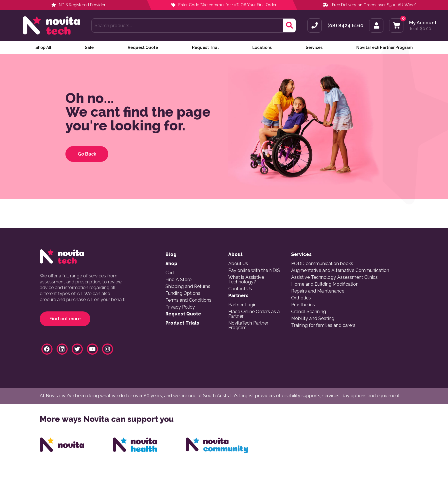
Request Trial (205, 47)
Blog (171, 255)
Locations (262, 47)
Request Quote (143, 47)
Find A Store (178, 280)
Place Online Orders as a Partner (254, 314)
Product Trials (182, 323)
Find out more (65, 319)
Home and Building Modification (325, 284)
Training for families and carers (323, 325)
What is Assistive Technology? (246, 280)
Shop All (43, 47)
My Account (423, 23)
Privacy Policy (180, 307)
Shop (171, 264)
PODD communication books (322, 264)
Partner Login (242, 305)
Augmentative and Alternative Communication (340, 271)
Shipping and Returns (188, 287)
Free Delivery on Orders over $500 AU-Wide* (374, 5)
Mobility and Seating (313, 319)
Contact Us (240, 289)
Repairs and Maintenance (318, 291)
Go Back (87, 154)
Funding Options (183, 293)
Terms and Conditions (188, 300)
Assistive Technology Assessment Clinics (334, 277)
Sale (89, 47)
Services (314, 47)
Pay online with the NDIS (254, 271)
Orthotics (301, 298)
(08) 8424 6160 (345, 26)
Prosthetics (303, 305)
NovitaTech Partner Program (384, 47)
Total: (420, 29)
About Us (238, 264)
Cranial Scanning (309, 312)
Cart (170, 273)
